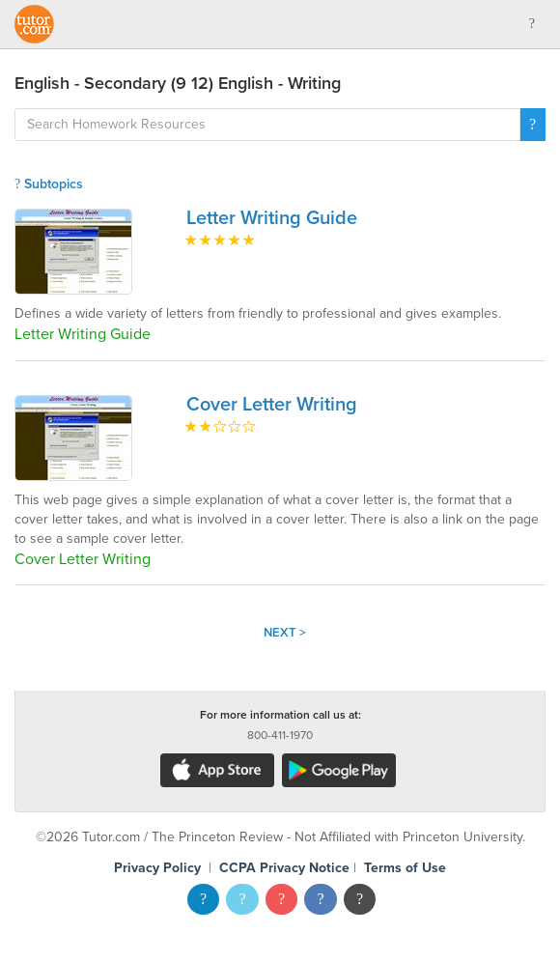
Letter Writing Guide (272, 218)
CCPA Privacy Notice (284, 868)
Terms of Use (405, 868)
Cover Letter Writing (272, 405)
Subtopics (49, 184)
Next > (285, 633)
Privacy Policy (157, 868)
